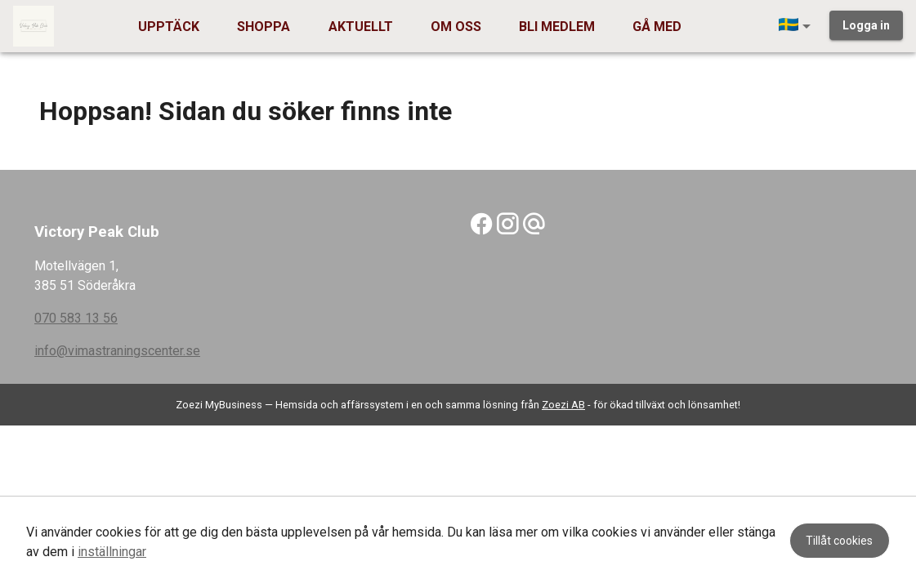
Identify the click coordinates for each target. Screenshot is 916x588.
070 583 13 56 (76, 318)
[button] (798, 26)
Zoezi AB (563, 405)
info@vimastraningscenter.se (117, 351)
